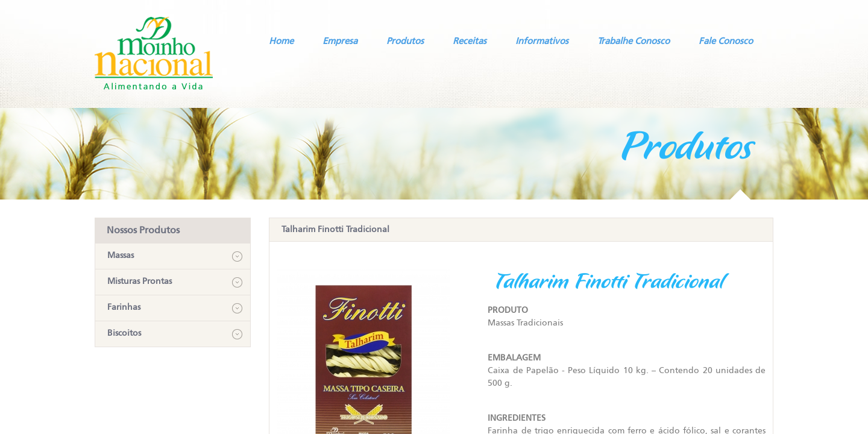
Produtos (405, 42)
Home (281, 42)
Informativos (542, 42)
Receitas (470, 42)
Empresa (340, 42)
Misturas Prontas (140, 281)
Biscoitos (124, 333)
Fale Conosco (726, 42)
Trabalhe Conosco (634, 42)
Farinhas (124, 307)
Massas (121, 256)
